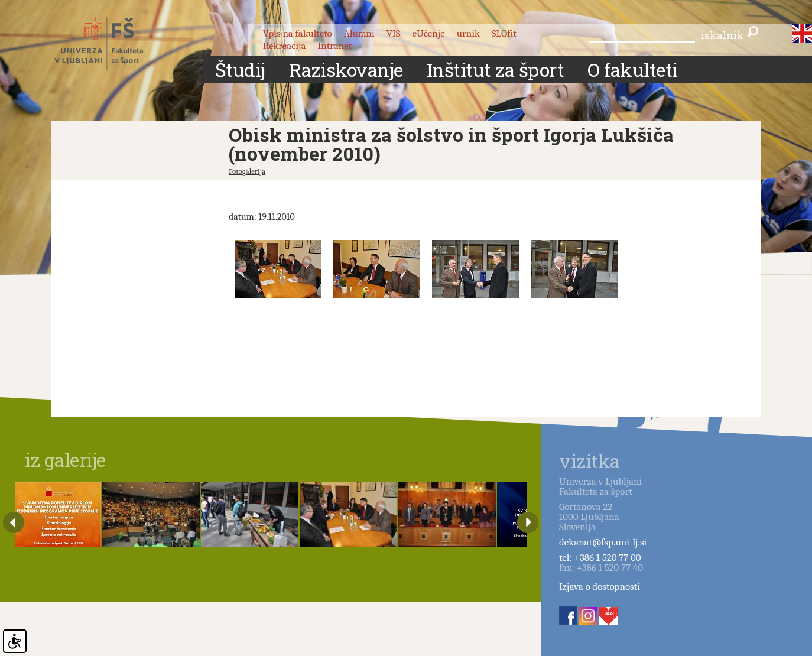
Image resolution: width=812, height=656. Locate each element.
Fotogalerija (247, 171)
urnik (468, 33)
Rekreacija (285, 46)
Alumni (359, 33)
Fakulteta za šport (112, 43)
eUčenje (429, 33)
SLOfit (504, 33)
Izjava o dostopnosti (600, 587)
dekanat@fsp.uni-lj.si (603, 542)
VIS (394, 33)
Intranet (334, 46)
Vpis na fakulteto (298, 33)
